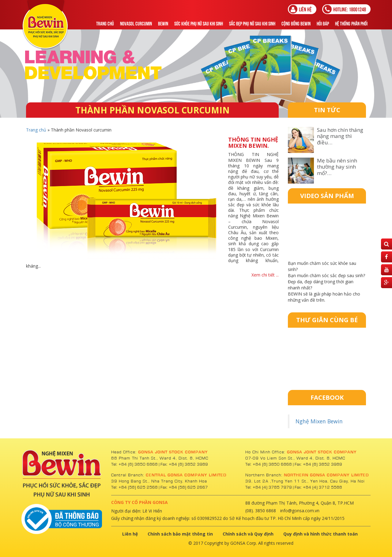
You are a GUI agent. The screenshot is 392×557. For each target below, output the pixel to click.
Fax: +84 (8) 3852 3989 (184, 464)
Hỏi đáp (323, 23)
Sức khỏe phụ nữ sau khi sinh (199, 23)
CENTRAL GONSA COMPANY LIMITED (186, 475)
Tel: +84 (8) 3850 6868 (135, 464)
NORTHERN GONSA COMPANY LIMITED (326, 475)
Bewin (163, 23)
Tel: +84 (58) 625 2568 (134, 487)
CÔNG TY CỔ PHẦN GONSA (139, 502)
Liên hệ (300, 9)
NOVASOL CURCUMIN (136, 23)
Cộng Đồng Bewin (296, 23)
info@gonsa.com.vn (300, 511)
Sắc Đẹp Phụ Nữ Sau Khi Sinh (252, 23)
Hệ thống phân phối (351, 23)
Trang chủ (105, 23)
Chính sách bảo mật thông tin (180, 534)
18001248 (345, 9)
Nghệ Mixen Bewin (319, 421)
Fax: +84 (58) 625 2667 (184, 487)
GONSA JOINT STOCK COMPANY (173, 452)
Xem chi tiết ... (265, 275)
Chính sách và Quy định (248, 534)
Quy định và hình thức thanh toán (320, 534)
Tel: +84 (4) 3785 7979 (269, 487)
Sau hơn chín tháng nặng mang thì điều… (340, 136)
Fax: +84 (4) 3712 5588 (318, 487)
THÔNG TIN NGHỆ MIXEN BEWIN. (253, 143)
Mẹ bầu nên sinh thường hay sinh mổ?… (337, 167)
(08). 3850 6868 (261, 511)
